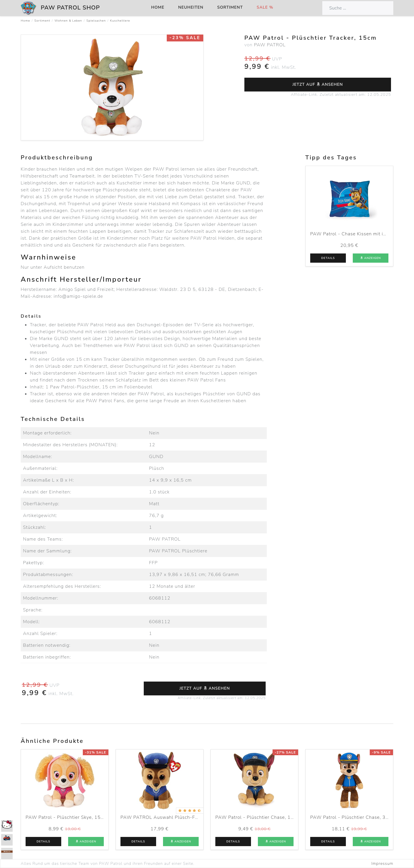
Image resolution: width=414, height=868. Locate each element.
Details (328, 258)
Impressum (382, 864)
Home (158, 7)
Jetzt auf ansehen (318, 84)
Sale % (265, 7)
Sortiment (230, 7)
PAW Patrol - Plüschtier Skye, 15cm (66, 817)
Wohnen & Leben (68, 21)
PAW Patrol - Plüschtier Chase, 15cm (258, 817)
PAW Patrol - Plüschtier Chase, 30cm (353, 817)
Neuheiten (191, 7)
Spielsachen (96, 21)
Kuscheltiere (120, 21)
